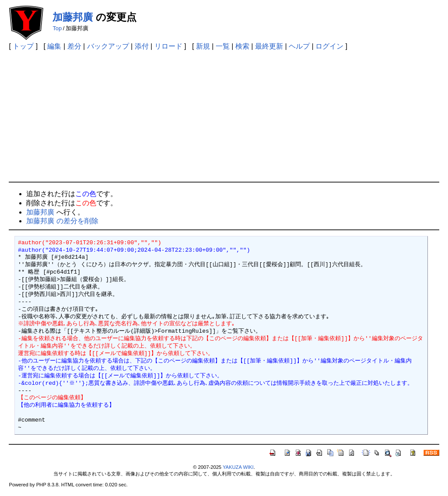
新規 (203, 46)
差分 (74, 46)
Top (57, 28)
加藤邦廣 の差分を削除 (62, 221)
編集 (54, 46)
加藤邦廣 (73, 17)
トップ (23, 46)
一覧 (223, 46)
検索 (242, 46)
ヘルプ (299, 46)
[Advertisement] (224, 116)
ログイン (329, 46)
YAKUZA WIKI (238, 467)
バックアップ (108, 46)
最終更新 (269, 46)
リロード (168, 46)
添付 (142, 46)
